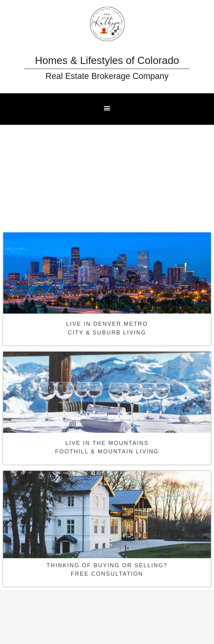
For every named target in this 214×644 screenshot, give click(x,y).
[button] (107, 108)
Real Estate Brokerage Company (107, 76)
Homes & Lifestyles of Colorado (107, 60)
